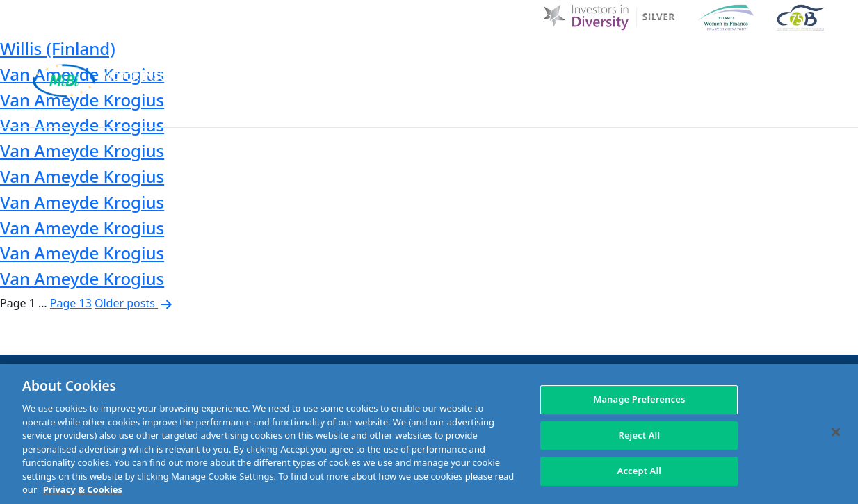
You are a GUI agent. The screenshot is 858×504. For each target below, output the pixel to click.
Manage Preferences (639, 399)
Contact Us (695, 57)
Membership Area (775, 109)
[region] (429, 434)
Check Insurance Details (635, 109)
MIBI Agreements (389, 109)
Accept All (640, 471)
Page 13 (71, 303)
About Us (426, 57)
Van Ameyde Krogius (82, 151)
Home (326, 57)
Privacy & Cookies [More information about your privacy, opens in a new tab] (83, 489)
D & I (371, 57)
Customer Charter (594, 57)
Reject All (639, 435)
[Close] (836, 432)
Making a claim (500, 109)
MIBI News (496, 57)
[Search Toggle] (814, 57)
